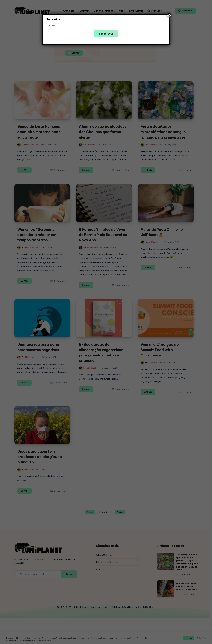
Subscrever (106, 34)
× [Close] (169, 15)
